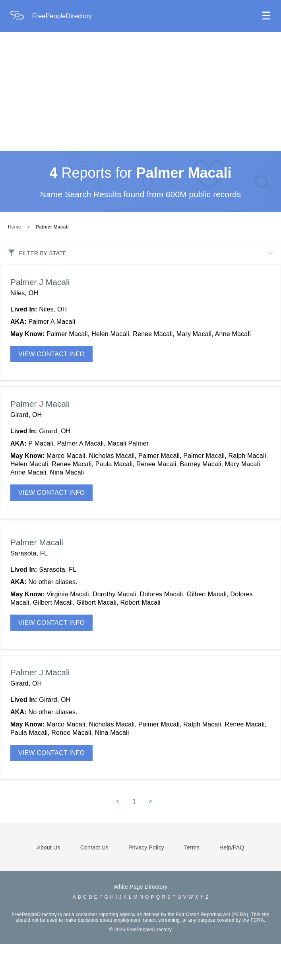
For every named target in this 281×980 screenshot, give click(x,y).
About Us (49, 883)
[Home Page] (21, 16)
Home (15, 263)
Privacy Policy (146, 883)
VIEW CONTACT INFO (51, 390)
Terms (192, 883)
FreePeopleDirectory (62, 16)
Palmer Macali (52, 263)
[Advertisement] (140, 91)
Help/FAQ (232, 883)
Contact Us (94, 883)
